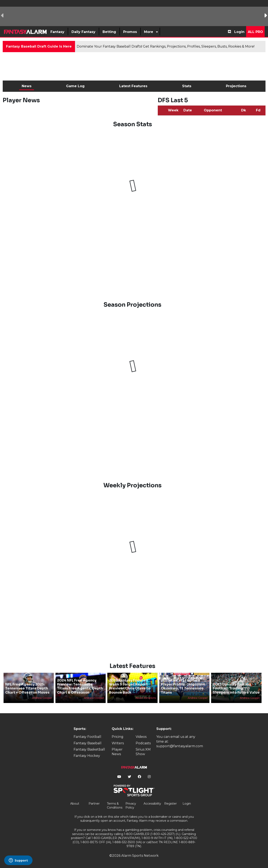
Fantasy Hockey (87, 756)
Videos (141, 737)
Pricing (118, 737)
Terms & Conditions (115, 806)
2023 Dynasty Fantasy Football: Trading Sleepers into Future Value (236, 688)
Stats (187, 86)
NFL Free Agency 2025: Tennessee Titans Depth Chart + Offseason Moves (27, 688)
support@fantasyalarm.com (180, 746)
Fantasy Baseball (88, 743)
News (27, 86)
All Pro (255, 32)
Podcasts (143, 743)
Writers (118, 743)
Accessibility (152, 804)
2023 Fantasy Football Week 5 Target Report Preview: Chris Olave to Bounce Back (130, 686)
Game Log (75, 86)
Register (170, 804)
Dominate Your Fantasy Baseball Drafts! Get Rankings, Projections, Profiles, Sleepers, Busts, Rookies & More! (166, 46)
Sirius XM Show (143, 752)
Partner (94, 804)
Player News (117, 752)
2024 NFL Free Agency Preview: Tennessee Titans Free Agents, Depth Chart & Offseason (80, 686)
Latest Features (133, 86)
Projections (236, 86)
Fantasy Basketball (89, 749)
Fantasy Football (87, 737)
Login (239, 32)
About (75, 804)
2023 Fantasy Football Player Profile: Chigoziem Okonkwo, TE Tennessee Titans (183, 686)
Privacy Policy (131, 806)
